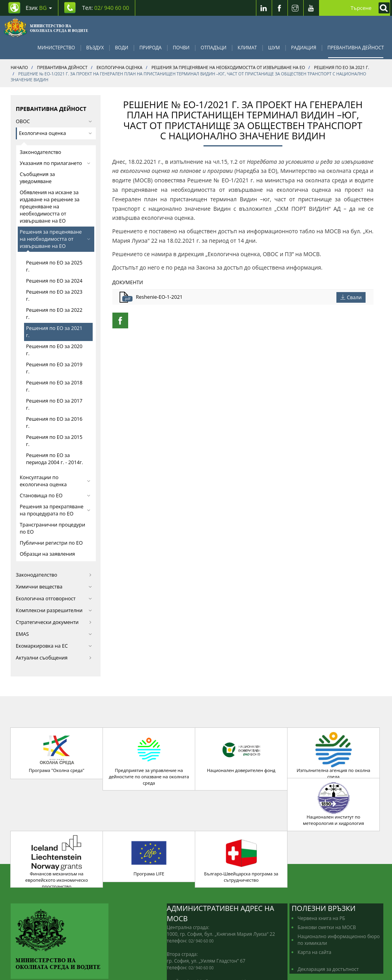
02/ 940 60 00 (201, 906)
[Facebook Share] (120, 320)
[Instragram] (295, 8)
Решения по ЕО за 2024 (54, 281)
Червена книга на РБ (321, 883)
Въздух (95, 47)
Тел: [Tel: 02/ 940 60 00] (105, 8)
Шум (274, 47)
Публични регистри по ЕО (51, 543)
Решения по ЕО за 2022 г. (54, 314)
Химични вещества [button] (54, 587)
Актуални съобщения (54, 658)
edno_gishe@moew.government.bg (217, 946)
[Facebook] (280, 8)
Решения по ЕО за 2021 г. (54, 332)
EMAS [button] (54, 634)
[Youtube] (311, 8)
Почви (181, 47)
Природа (151, 47)
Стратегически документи (54, 622)
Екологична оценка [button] (55, 133)
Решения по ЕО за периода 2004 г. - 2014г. (55, 459)
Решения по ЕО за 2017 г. (54, 404)
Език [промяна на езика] (39, 8)
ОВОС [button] (54, 121)
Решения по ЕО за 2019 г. (54, 368)
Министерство (56, 47)
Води (122, 47)
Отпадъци (214, 47)
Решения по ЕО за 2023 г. (54, 295)
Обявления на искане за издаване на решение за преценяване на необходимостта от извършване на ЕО (50, 207)
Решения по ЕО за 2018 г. (54, 386)
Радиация (304, 47)
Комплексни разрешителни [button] (54, 610)
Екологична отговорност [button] (54, 599)
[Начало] (46, 28)
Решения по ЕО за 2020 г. (54, 350)
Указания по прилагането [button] (55, 163)
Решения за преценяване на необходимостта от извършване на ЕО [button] (55, 239)
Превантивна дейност (356, 47)
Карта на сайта (314, 917)
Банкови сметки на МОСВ (327, 892)
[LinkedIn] (264, 8)
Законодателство (40, 152)
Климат (247, 47)
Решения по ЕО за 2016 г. (54, 423)
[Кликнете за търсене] (382, 8)
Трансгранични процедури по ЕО (52, 528)
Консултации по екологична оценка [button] (55, 481)
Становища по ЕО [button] (55, 496)
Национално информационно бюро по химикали (338, 905)
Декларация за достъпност (328, 934)
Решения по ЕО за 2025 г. (54, 266)
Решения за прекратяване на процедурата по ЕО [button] (55, 510)
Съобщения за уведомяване (37, 178)
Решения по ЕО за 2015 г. (54, 441)
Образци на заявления (47, 554)
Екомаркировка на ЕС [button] (54, 646)
